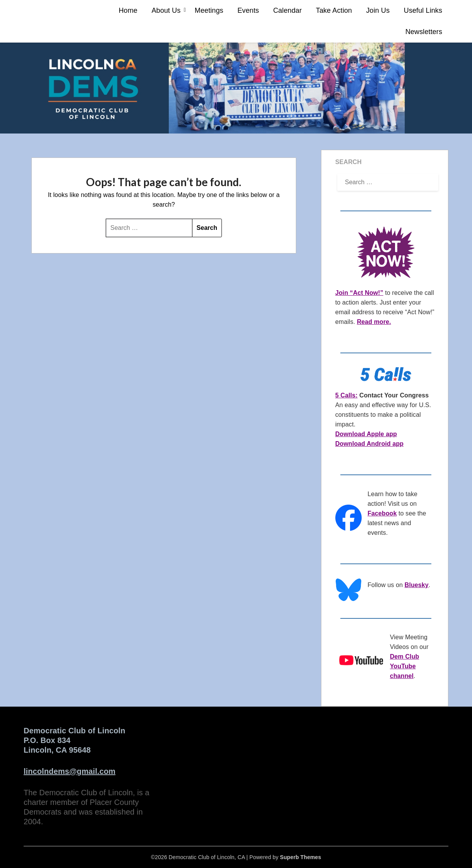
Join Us (378, 10)
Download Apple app (366, 434)
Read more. (374, 322)
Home (128, 10)
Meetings (209, 10)
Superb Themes (300, 857)
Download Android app (370, 444)
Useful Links (423, 10)
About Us (166, 10)
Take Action (334, 10)
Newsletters (424, 32)
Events (248, 10)
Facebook (382, 513)
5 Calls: (347, 395)
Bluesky (417, 585)
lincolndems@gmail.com (70, 771)
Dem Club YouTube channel (404, 666)
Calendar (287, 10)
